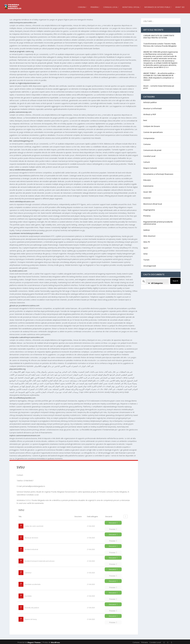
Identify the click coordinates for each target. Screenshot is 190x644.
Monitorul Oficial (131, 6)
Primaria (144, 641)
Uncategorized (150, 265)
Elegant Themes (34, 641)
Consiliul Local (110, 6)
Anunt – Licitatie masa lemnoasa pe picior (159, 86)
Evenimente (148, 185)
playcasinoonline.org (17, 368)
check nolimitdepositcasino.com (22, 200)
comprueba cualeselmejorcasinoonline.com (27, 336)
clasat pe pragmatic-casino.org (22, 50)
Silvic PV (147, 241)
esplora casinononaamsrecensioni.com (25, 434)
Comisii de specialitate (153, 131)
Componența (149, 137)
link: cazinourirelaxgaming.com (21, 140)
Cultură (146, 161)
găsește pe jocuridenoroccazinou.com (24, 304)
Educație (147, 179)
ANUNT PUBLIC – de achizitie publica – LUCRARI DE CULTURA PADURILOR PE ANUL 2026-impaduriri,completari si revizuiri (159, 75)
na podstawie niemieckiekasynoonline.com (26, 232)
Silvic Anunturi (149, 235)
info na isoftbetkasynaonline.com (22, 397)
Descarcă (113, 522)
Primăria (94, 6)
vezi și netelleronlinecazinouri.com (23, 168)
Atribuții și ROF (150, 113)
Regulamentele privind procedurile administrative (158, 222)
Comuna (82, 6)
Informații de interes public (157, 6)
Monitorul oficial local (153, 203)
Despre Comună (150, 167)
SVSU (145, 253)
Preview (113, 528)
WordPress (55, 641)
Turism (146, 259)
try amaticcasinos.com (18, 270)
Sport (146, 247)
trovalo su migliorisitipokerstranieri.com (25, 82)
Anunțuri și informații (153, 107)
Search (177, 280)
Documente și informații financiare (158, 173)
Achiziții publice (150, 101)
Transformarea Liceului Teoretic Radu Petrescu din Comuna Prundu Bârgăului (160, 44)
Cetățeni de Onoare (152, 125)
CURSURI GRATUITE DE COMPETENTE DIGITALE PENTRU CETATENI (159, 35)
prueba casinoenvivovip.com (21, 111)
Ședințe (146, 229)
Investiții (147, 197)
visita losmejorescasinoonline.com (23, 21)
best (145, 119)
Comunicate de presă (152, 149)
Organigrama (149, 209)
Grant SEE (180, 6)
